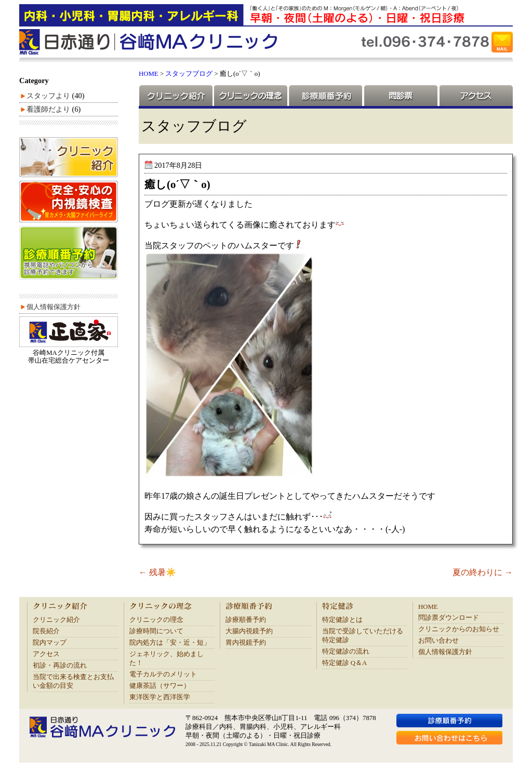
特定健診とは (342, 620)
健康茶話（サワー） (160, 686)
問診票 (401, 96)
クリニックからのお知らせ (459, 629)
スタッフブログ (189, 74)
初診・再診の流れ (60, 665)
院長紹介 (46, 631)
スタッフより (48, 96)
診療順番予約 (325, 96)
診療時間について (156, 631)
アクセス (476, 96)
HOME (149, 74)
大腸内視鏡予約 (249, 631)
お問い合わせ (438, 641)
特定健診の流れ (346, 651)
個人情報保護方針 (54, 307)
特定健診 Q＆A (345, 663)
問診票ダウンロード (449, 618)
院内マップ (50, 643)
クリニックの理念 (250, 96)
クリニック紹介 (176, 96)
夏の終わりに (483, 572)
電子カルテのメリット (163, 674)
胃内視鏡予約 (246, 643)
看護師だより (48, 109)
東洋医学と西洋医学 (160, 697)
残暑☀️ (157, 572)
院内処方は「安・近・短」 (170, 643)
